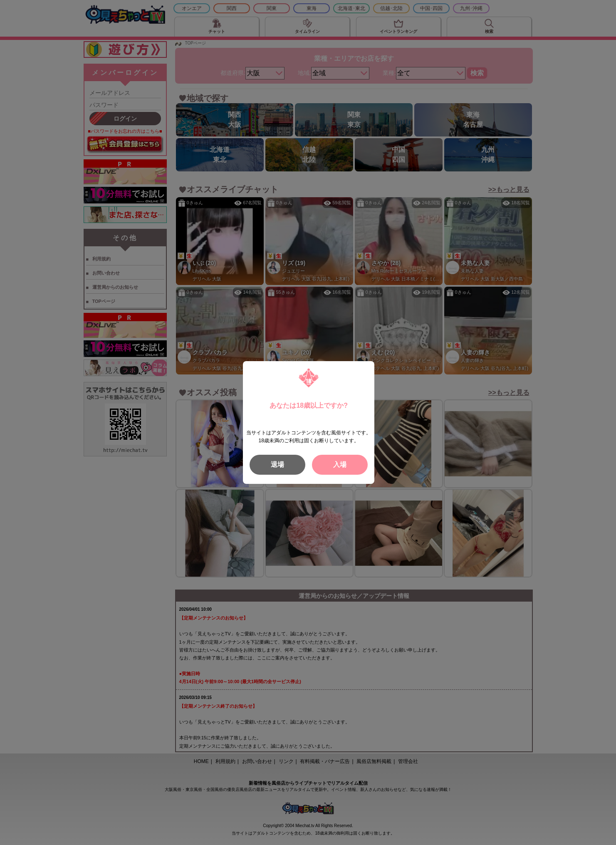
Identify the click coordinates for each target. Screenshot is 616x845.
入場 (340, 465)
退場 (277, 465)
